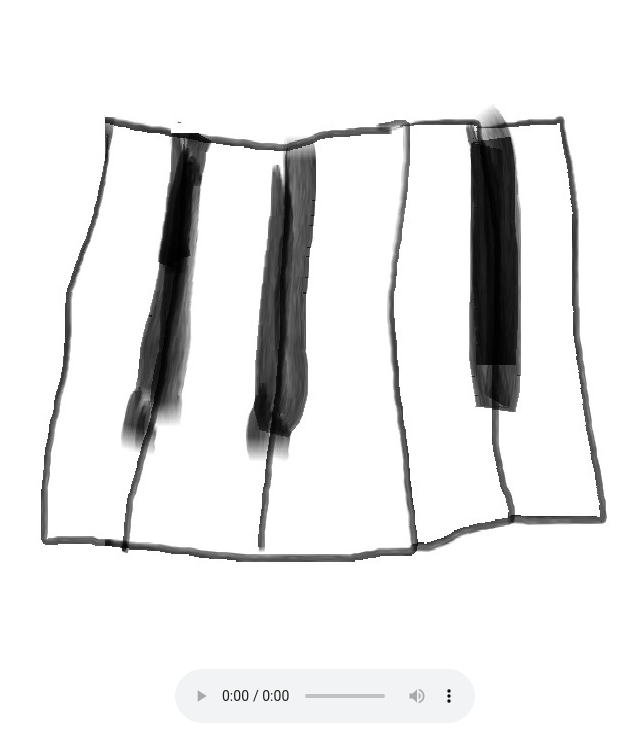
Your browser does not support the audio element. (325, 696)
